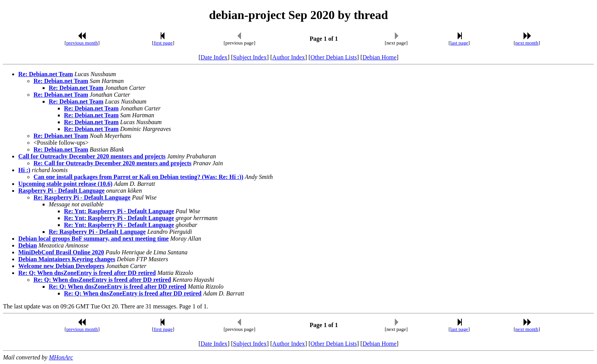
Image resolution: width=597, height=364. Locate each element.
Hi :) (24, 170)
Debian (28, 245)
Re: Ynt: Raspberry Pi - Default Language (119, 211)
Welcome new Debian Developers (61, 266)
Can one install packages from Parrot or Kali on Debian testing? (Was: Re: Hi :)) (138, 177)
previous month (82, 43)
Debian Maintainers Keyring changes (67, 259)
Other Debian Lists (334, 57)
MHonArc (61, 357)
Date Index (214, 57)
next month (527, 43)
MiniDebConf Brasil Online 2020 (61, 252)
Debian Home (379, 57)
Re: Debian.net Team (46, 74)
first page (163, 43)
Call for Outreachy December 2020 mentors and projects (92, 156)
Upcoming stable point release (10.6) (65, 184)
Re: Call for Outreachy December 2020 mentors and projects (113, 163)
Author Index (289, 57)
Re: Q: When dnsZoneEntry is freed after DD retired (87, 273)
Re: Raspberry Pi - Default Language (82, 197)
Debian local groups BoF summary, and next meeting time (93, 239)
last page (459, 43)
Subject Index (250, 57)
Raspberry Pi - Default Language (61, 191)
